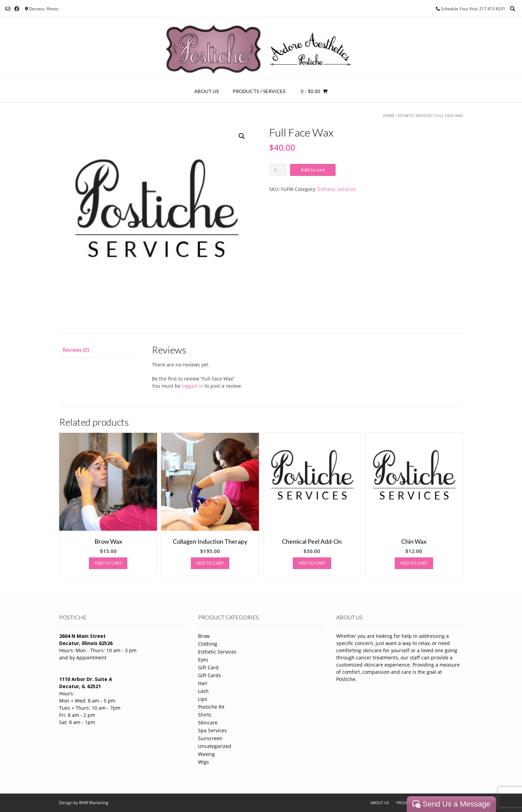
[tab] (100, 350)
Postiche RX (211, 707)
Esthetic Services (415, 115)
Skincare (208, 723)
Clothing (208, 644)
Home (389, 115)
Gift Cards (210, 675)
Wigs (204, 762)
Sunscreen (210, 738)
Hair (203, 683)
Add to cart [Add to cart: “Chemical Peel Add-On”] (312, 563)
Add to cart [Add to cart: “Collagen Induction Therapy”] (210, 563)
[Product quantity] (278, 170)
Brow (204, 636)
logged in (193, 386)
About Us (207, 91)
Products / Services (259, 91)
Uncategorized (215, 746)
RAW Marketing (94, 803)
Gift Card (208, 667)
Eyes (203, 660)
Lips (203, 699)
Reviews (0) (76, 350)
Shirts (205, 715)
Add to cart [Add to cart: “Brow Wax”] (108, 563)
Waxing (206, 754)
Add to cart (313, 170)
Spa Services (212, 730)
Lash (203, 691)
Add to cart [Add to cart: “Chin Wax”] (414, 563)
